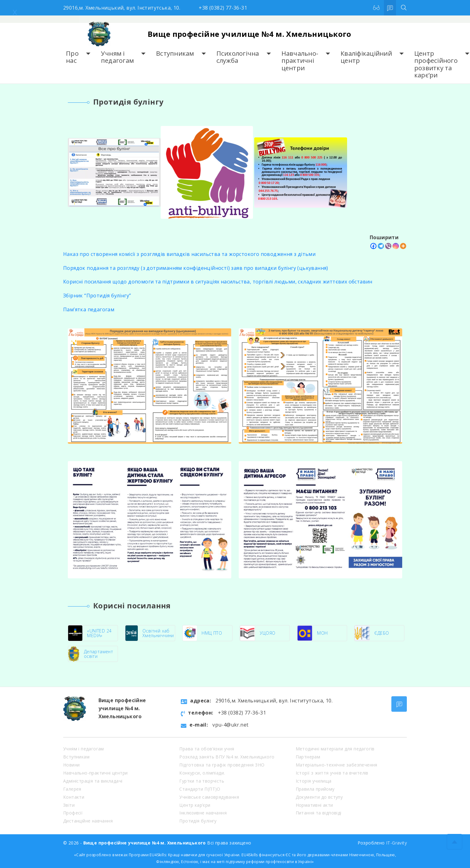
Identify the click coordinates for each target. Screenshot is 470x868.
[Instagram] (396, 246)
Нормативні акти (314, 805)
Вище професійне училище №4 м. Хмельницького (250, 34)
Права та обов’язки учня (207, 749)
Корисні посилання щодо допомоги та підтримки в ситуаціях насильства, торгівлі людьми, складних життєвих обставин (218, 282)
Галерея (72, 789)
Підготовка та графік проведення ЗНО (222, 765)
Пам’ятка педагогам (89, 309)
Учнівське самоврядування (209, 797)
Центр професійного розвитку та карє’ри (436, 64)
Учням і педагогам (117, 57)
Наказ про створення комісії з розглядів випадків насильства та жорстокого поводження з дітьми (189, 254)
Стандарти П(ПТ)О (200, 789)
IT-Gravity (396, 843)
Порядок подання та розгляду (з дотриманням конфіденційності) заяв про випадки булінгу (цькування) (196, 268)
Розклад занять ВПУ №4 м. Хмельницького (227, 757)
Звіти (69, 805)
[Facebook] (373, 246)
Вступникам (175, 53)
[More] (403, 246)
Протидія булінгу (198, 821)
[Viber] (388, 246)
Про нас (72, 57)
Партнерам (308, 757)
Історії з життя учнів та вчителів (332, 773)
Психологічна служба (238, 57)
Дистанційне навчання (88, 821)
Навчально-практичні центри (300, 61)
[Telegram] (381, 246)
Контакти (74, 797)
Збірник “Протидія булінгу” (97, 296)
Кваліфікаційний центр (366, 57)
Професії (73, 813)
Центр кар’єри (195, 805)
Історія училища (314, 781)
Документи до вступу (319, 797)
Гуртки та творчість (202, 781)
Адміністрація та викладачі (93, 781)
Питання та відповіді (319, 813)
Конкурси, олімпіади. (202, 773)
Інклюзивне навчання (203, 813)
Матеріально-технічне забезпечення (337, 765)
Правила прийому (315, 789)
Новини (71, 765)
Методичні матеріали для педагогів (335, 749)
